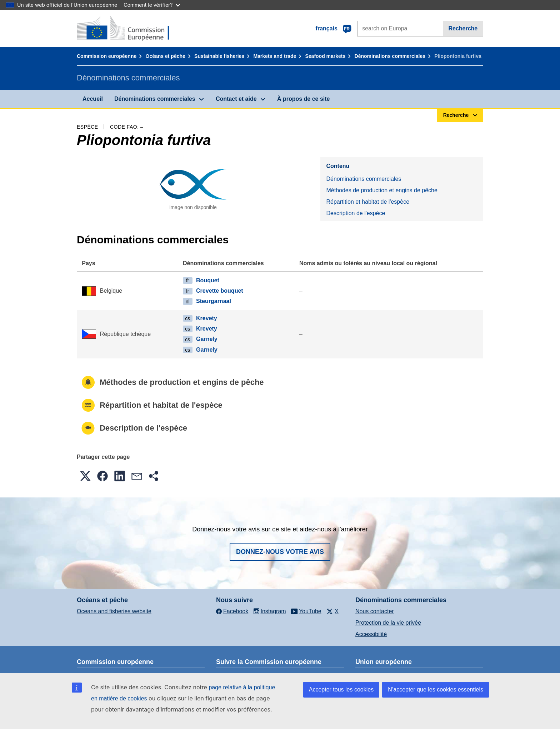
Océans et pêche (166, 56)
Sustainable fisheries (219, 56)
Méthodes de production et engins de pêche (382, 190)
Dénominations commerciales (390, 56)
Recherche (463, 28)
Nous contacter (375, 611)
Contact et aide (236, 99)
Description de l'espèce (356, 213)
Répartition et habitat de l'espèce (368, 202)
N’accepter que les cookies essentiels (436, 690)
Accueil (93, 99)
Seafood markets (326, 56)
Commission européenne (107, 56)
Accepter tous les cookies (341, 690)
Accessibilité (371, 634)
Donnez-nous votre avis (280, 552)
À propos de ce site (304, 99)
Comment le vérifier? (152, 5)
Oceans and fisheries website (114, 611)
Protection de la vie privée (388, 623)
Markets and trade (275, 56)
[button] (85, 476)
